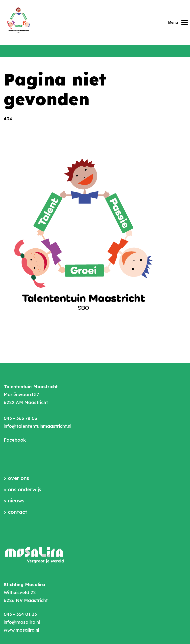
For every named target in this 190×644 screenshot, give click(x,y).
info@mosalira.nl (22, 622)
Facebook (15, 440)
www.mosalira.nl (22, 630)
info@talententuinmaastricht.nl (38, 426)
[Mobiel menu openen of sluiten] (179, 22)
